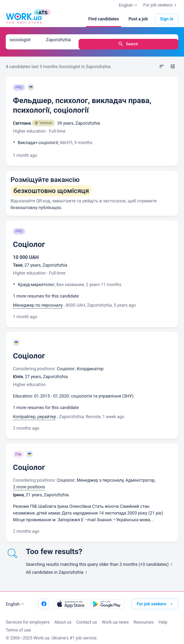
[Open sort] (162, 62)
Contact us (87, 618)
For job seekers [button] (155, 599)
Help (163, 618)
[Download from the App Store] (71, 599)
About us (63, 618)
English (16, 600)
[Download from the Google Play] (108, 599)
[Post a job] (138, 19)
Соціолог (29, 240)
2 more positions (29, 482)
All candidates (57, 568)
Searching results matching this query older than (100, 560)
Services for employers (28, 618)
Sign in (167, 19)
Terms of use (18, 625)
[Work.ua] (24, 19)
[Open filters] (173, 62)
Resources (144, 618)
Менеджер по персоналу (38, 301)
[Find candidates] (103, 19)
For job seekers (161, 5)
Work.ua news (115, 618)
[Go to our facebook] (44, 599)
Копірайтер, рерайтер (34, 412)
